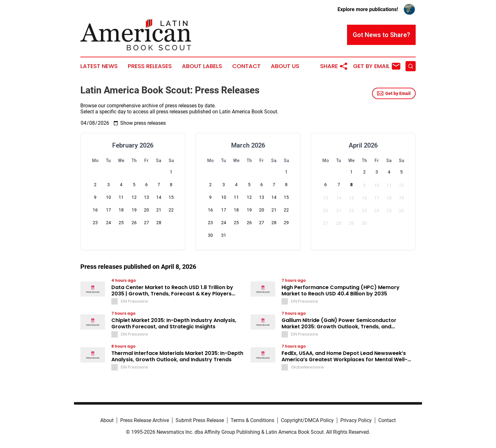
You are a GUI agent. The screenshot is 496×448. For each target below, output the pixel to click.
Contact (246, 66)
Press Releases (150, 66)
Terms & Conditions (252, 420)
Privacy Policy (356, 420)
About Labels (202, 66)
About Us (285, 66)
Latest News (99, 66)
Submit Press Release (200, 420)
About (107, 420)
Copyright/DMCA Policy (307, 420)
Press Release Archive (145, 420)
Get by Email (394, 93)
